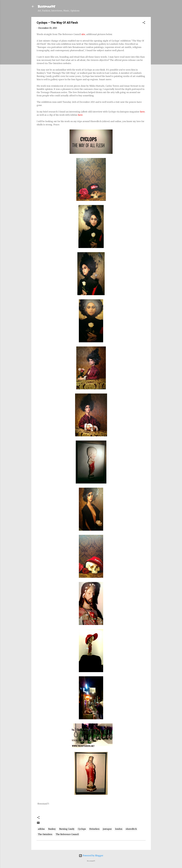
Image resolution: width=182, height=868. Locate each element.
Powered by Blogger (91, 856)
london (119, 829)
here (142, 112)
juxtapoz (107, 829)
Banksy (52, 829)
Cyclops (82, 829)
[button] (144, 23)
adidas (41, 829)
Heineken (94, 829)
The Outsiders (45, 834)
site (83, 34)
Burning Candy (67, 829)
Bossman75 (46, 6)
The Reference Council (67, 834)
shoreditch (131, 829)
